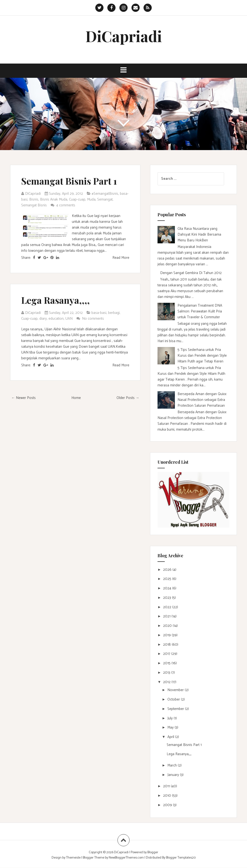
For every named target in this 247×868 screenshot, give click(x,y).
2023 (168, 598)
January (174, 775)
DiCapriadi (124, 36)
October (174, 699)
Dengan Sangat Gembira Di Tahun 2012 (191, 273)
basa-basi (99, 313)
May (171, 727)
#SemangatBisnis (105, 194)
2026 (168, 570)
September (176, 709)
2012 (167, 682)
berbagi (114, 313)
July (171, 718)
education (56, 319)
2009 (168, 805)
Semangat (105, 199)
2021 (167, 616)
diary (43, 319)
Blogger (153, 852)
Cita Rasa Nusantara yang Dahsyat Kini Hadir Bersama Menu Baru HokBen (199, 235)
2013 (167, 673)
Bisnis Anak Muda (54, 199)
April (171, 737)
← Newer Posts (24, 398)
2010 (168, 796)
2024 (168, 588)
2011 (167, 786)
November (176, 690)
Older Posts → (128, 398)
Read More (121, 258)
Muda (91, 199)
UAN (69, 319)
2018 (167, 645)
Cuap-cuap (77, 199)
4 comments (66, 205)
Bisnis (34, 199)
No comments (93, 319)
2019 (167, 635)
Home (76, 398)
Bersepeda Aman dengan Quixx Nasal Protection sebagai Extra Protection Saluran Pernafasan (202, 400)
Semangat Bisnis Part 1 (69, 181)
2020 (168, 626)
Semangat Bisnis (34, 205)
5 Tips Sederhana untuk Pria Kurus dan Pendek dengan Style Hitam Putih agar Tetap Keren (202, 356)
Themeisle (73, 858)
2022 (168, 607)
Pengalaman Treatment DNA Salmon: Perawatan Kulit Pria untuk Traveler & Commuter (200, 311)
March (173, 765)
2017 (167, 654)
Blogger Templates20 (181, 858)
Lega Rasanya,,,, (55, 300)
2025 (168, 579)
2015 (167, 663)
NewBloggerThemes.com (126, 858)
